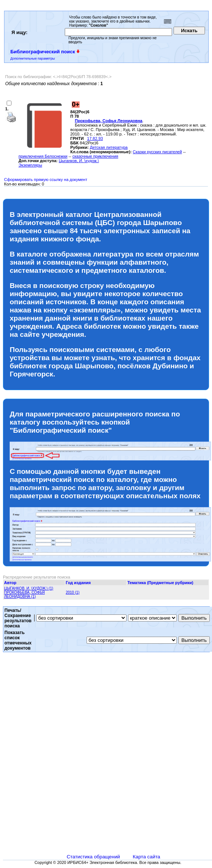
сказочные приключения (95, 156)
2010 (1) (73, 592)
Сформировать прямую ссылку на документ (46, 180)
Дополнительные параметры (33, 58)
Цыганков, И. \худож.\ (79, 161)
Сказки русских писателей (157, 152)
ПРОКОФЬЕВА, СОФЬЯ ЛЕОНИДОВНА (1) (24, 594)
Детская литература (109, 147)
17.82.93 (95, 138)
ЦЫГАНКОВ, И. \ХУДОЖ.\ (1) (29, 588)
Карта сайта (147, 857)
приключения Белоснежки (43, 156)
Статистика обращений (93, 857)
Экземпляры (30, 165)
